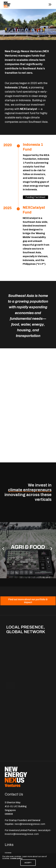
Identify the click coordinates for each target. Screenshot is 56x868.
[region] (28, 24)
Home (8, 853)
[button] (3, 549)
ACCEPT (28, 863)
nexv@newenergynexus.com (30, 824)
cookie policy (16, 858)
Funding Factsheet (35, 197)
